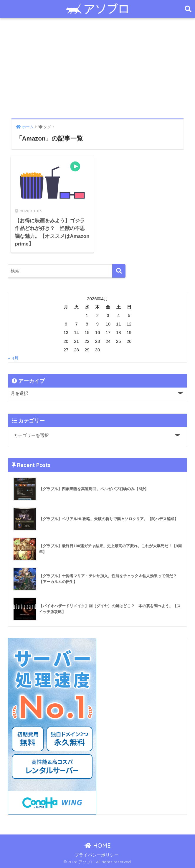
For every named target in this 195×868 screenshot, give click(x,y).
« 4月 (13, 358)
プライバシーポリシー (97, 855)
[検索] (119, 271)
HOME (98, 846)
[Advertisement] (97, 68)
